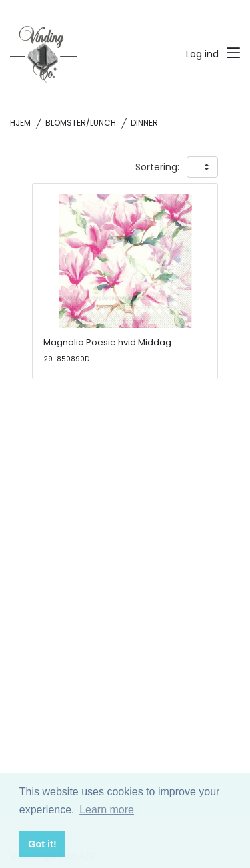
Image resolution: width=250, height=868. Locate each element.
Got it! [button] (42, 844)
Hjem (20, 123)
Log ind (202, 54)
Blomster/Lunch (81, 123)
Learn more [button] (107, 810)
